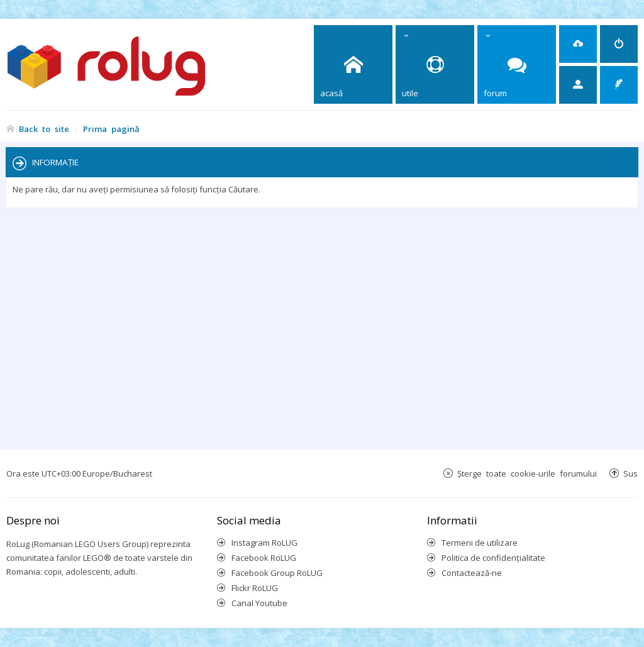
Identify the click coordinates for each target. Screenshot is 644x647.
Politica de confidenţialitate (493, 558)
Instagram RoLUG (264, 543)
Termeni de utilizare (480, 543)
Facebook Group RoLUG (277, 573)
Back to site (44, 129)
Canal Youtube (259, 603)
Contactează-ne (472, 573)
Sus (630, 473)
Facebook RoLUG (264, 558)
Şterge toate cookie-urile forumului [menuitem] (527, 473)
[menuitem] (578, 44)
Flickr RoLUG (255, 588)
